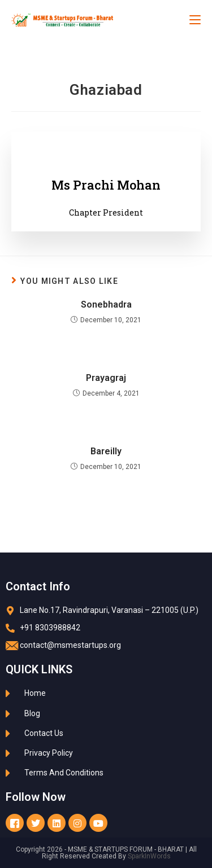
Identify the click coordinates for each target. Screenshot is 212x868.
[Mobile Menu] (195, 20)
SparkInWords (149, 856)
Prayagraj (106, 378)
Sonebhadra (106, 304)
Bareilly (106, 451)
